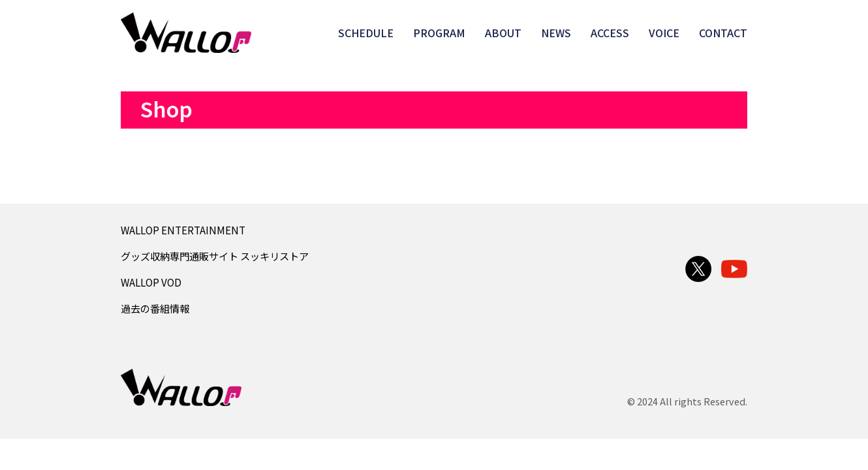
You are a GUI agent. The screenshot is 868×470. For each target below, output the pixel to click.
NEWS (556, 33)
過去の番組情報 (155, 308)
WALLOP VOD (151, 282)
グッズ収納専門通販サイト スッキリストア (215, 256)
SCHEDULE (366, 33)
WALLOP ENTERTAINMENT (183, 230)
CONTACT (723, 33)
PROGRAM (439, 33)
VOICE (664, 33)
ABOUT (503, 33)
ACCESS (610, 33)
